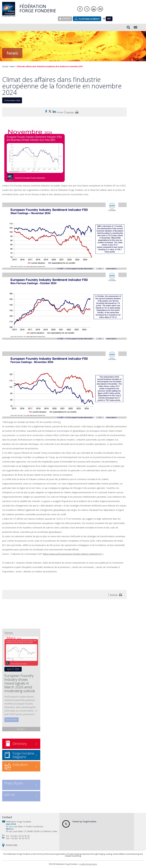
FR (104, 19)
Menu (135, 26)
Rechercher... (128, 27)
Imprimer (73, 112)
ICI (60, 422)
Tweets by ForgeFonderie (84, 821)
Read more (11, 720)
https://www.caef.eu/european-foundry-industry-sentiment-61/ (73, 554)
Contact (65, 19)
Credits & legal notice (88, 864)
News (12, 66)
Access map (12, 845)
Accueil (5, 66)
